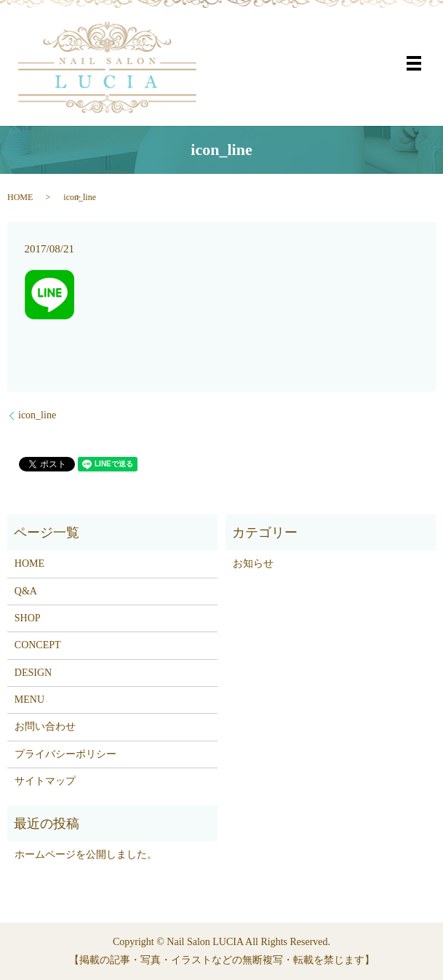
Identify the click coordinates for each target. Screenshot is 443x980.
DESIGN (33, 673)
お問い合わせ (45, 726)
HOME (20, 197)
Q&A (26, 591)
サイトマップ (45, 781)
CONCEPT (38, 645)
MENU (29, 700)
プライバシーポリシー (65, 754)
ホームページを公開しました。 (86, 854)
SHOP (28, 618)
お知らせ (253, 563)
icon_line (37, 415)
